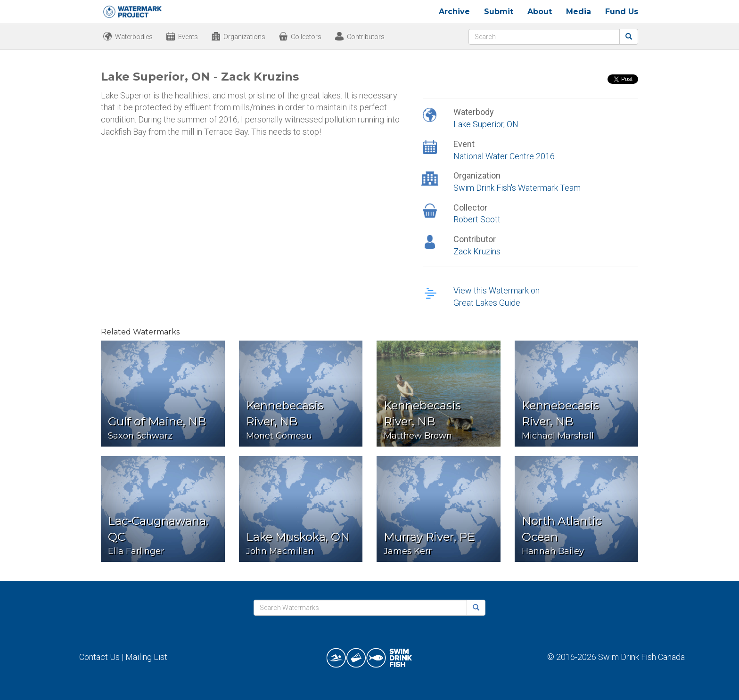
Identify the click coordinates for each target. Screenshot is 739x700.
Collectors (306, 37)
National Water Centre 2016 (504, 156)
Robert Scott (477, 219)
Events (188, 37)
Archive (454, 12)
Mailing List (146, 657)
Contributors (366, 37)
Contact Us (99, 657)
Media (579, 12)
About (540, 12)
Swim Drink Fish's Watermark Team (517, 188)
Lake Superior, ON (486, 124)
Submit (499, 12)
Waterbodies (134, 37)
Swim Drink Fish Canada (641, 657)
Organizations (244, 37)
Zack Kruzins (477, 251)
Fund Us (622, 12)
